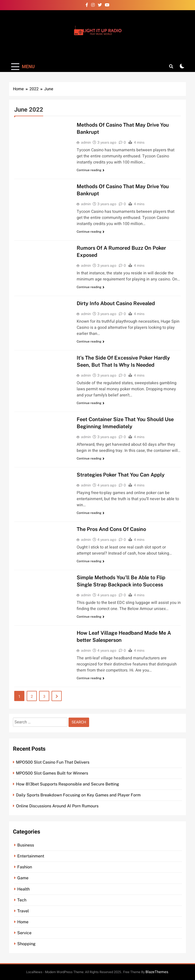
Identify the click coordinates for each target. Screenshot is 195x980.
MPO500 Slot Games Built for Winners (52, 773)
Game (23, 878)
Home (23, 922)
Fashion (25, 867)
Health (23, 889)
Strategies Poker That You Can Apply (121, 475)
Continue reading (91, 170)
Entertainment (31, 856)
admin (86, 142)
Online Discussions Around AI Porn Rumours (57, 806)
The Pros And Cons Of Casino (111, 529)
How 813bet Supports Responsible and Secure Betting (68, 784)
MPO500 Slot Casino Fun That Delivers (53, 762)
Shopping (26, 944)
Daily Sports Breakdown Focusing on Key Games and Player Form (78, 795)
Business (26, 845)
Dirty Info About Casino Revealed (116, 303)
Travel (23, 911)
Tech (22, 900)
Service (24, 933)
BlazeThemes (157, 972)
